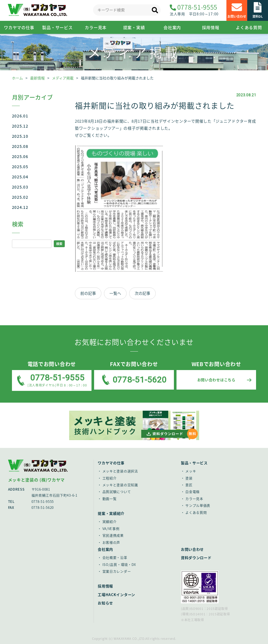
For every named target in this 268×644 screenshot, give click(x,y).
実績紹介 (110, 521)
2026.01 (20, 116)
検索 (59, 244)
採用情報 (211, 27)
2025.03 (20, 187)
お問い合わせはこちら (216, 380)
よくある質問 (249, 27)
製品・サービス (57, 27)
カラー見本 (96, 27)
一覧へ (115, 293)
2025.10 (20, 136)
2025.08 (20, 146)
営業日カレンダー (117, 571)
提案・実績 (134, 27)
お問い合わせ (192, 549)
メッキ (191, 471)
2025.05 (20, 167)
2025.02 (20, 197)
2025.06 (20, 157)
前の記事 (88, 293)
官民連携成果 (113, 535)
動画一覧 (110, 499)
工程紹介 (110, 478)
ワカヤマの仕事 (111, 463)
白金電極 (192, 492)
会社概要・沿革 (115, 557)
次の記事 (142, 293)
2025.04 (20, 177)
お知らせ (105, 603)
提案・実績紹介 (111, 513)
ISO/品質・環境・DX (119, 564)
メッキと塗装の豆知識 (120, 485)
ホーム (17, 78)
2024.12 (20, 207)
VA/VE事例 (111, 529)
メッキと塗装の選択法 (120, 471)
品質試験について (117, 492)
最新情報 (37, 78)
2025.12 (20, 126)
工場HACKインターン (116, 595)
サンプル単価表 (198, 505)
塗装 (189, 478)
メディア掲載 (63, 78)
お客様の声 (111, 542)
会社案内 (172, 27)
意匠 (189, 485)
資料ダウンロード (196, 558)
